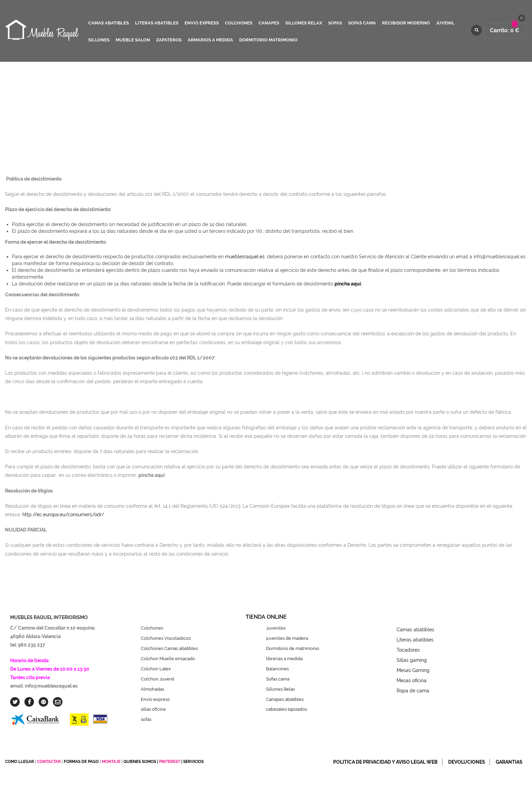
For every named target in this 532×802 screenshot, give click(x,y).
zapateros (169, 40)
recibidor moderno (406, 23)
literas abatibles (157, 23)
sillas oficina (153, 709)
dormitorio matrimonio (268, 40)
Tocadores (408, 650)
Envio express (155, 699)
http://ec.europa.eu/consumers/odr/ (63, 515)
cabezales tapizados (288, 709)
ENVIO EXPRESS (202, 23)
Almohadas (153, 689)
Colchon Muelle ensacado (168, 659)
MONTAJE (112, 762)
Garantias (509, 762)
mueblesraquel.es (245, 257)
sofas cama (362, 23)
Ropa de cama (413, 691)
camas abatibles (109, 23)
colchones (239, 23)
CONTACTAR (49, 762)
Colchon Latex (156, 669)
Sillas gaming (412, 660)
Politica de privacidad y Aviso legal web (385, 762)
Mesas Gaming (413, 670)
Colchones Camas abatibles (169, 648)
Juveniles (276, 628)
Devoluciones (467, 762)
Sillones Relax (281, 689)
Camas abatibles (415, 630)
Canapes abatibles (285, 699)
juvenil (445, 23)
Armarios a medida (210, 40)
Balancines (277, 669)
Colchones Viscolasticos (166, 638)
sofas (335, 23)
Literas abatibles (415, 640)
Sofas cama (278, 679)
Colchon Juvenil (158, 679)
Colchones (152, 628)
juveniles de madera (287, 638)
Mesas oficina (412, 680)
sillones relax (304, 23)
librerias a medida (284, 659)
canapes (269, 23)
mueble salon (133, 40)
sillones (99, 40)
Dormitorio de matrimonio (293, 648)
